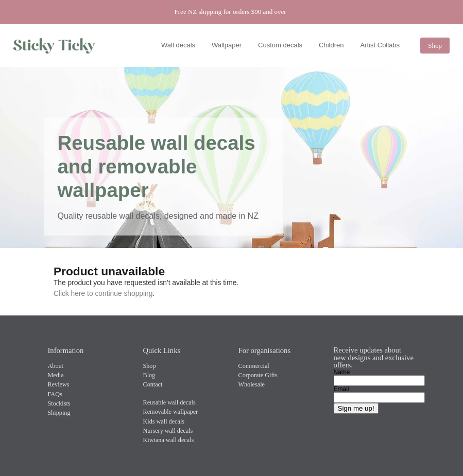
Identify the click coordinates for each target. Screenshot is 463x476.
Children (331, 45)
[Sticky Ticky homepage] (57, 46)
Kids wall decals (164, 421)
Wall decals (178, 45)
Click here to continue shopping (103, 293)
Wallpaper (227, 45)
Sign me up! (356, 408)
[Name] (379, 381)
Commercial (254, 366)
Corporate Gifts (258, 375)
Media (56, 375)
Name (342, 372)
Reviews (59, 384)
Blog (149, 375)
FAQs (55, 394)
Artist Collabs (380, 45)
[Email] (379, 398)
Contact (153, 384)
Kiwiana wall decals (169, 440)
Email (341, 389)
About (56, 366)
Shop (435, 46)
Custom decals (280, 45)
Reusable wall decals (169, 402)
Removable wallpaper (171, 412)
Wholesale (252, 384)
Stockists (59, 403)
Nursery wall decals (168, 431)
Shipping (59, 413)
